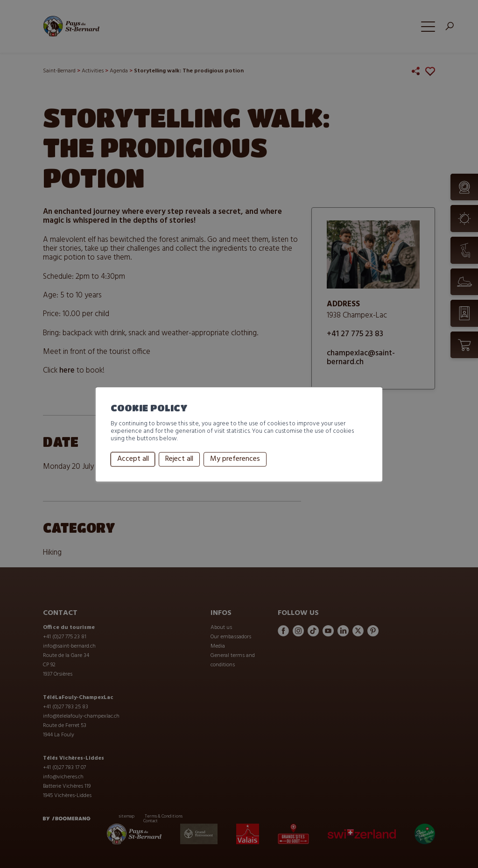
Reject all (179, 459)
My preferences (235, 459)
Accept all (133, 459)
